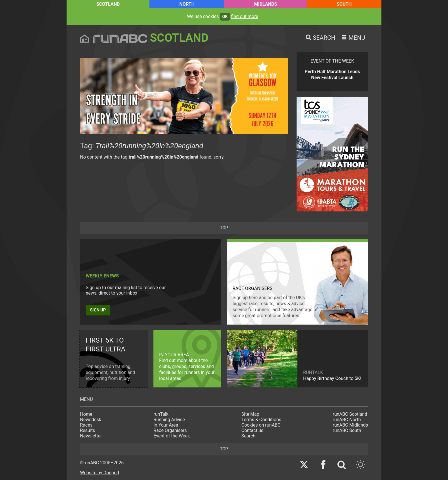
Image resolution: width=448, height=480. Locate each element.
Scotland (108, 4)
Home (86, 414)
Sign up (98, 310)
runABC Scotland (350, 414)
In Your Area (166, 425)
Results (88, 430)
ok (225, 17)
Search (248, 436)
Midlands (265, 4)
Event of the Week (172, 436)
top (224, 228)
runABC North (347, 420)
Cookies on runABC (261, 425)
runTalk (161, 414)
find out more (245, 16)
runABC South (347, 430)
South (344, 4)
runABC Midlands (350, 425)
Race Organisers (170, 430)
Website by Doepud (100, 473)
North (187, 4)
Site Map (250, 414)
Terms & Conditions (261, 420)
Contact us (252, 430)
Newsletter (91, 436)
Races (86, 425)
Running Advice (169, 420)
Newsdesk (91, 420)
